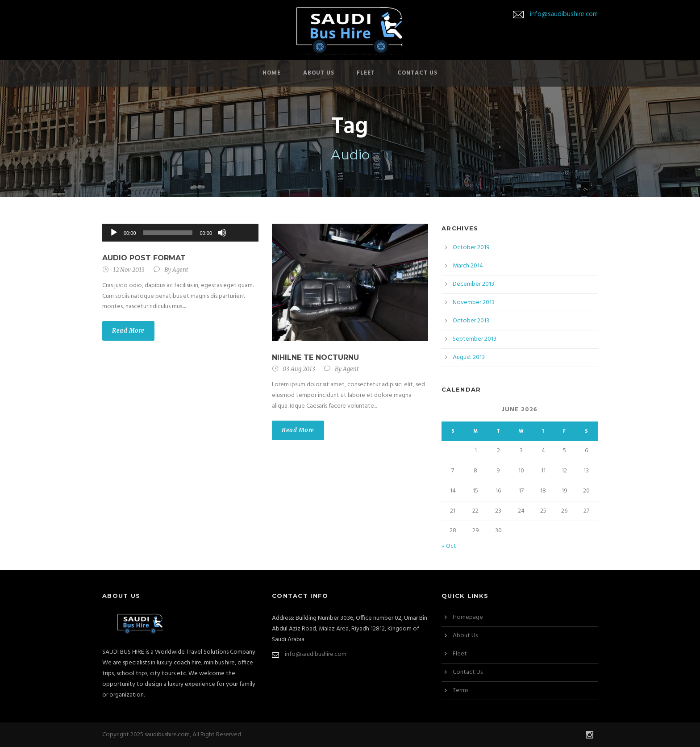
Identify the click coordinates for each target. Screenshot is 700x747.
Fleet (366, 73)
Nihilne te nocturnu (315, 357)
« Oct (449, 546)
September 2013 (475, 339)
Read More (128, 331)
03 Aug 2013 (299, 369)
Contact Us (417, 73)
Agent (180, 270)
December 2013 (473, 284)
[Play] (114, 233)
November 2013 (474, 303)
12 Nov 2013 (129, 270)
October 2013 (471, 321)
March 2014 (468, 266)
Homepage (468, 617)
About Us (319, 73)
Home (272, 73)
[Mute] (222, 233)
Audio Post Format (144, 258)
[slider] (168, 233)
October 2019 (471, 248)
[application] (180, 233)
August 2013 (469, 357)
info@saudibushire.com (564, 14)
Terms (460, 691)
